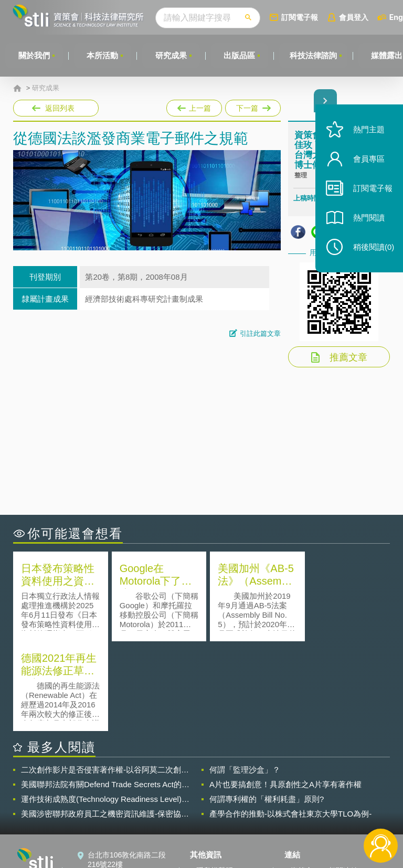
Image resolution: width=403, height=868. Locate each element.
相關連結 (343, 781)
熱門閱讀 (367, 221)
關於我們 (34, 55)
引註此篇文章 (260, 334)
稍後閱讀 (372, 250)
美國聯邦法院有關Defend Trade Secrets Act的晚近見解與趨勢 (105, 695)
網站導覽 (211, 825)
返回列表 (60, 108)
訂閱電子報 (301, 17)
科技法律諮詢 (314, 55)
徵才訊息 (211, 796)
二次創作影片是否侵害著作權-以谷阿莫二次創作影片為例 (105, 680)
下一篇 (252, 106)
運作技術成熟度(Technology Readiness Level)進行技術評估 (105, 710)
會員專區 (367, 162)
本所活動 (103, 55)
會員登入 (355, 17)
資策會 (302, 781)
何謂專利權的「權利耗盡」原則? (267, 709)
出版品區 (240, 55)
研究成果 (172, 55)
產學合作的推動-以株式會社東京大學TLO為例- (290, 724)
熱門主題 (367, 133)
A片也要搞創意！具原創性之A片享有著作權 (285, 695)
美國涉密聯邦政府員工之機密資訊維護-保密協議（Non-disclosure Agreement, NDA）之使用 (105, 724)
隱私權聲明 (215, 781)
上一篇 (194, 106)
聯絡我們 (211, 810)
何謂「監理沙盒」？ (245, 680)
